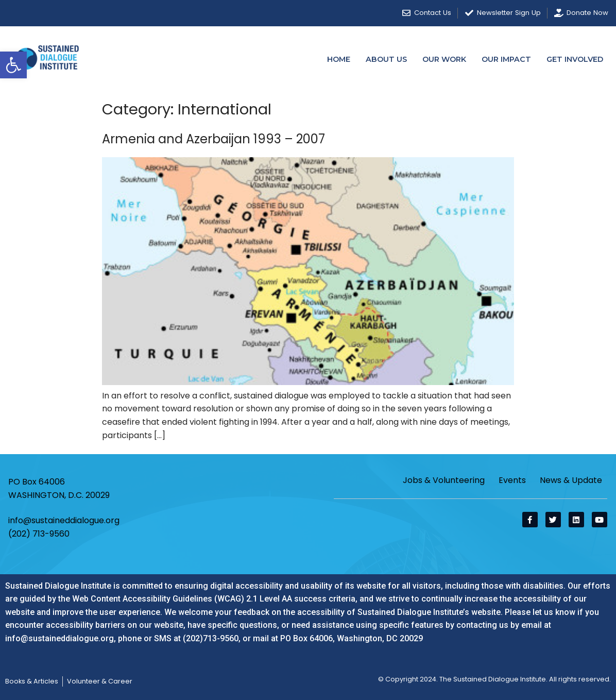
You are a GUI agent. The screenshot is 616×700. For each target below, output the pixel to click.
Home (339, 59)
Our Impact (506, 59)
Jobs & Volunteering (444, 480)
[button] (13, 65)
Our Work (444, 59)
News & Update (571, 480)
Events (512, 480)
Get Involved (575, 59)
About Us (386, 59)
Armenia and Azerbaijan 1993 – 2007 (213, 139)
